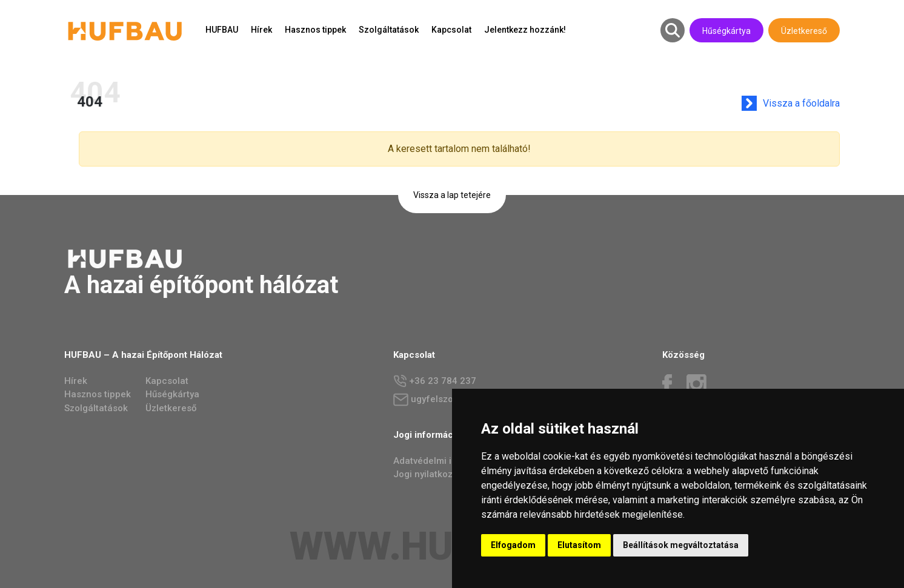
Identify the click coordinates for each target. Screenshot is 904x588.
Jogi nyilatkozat (427, 474)
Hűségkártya (726, 31)
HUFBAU (222, 30)
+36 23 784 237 (435, 381)
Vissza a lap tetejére (452, 195)
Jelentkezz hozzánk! (525, 30)
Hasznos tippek (315, 30)
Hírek (261, 30)
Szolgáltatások (389, 30)
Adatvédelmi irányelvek (443, 461)
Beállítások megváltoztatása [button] (681, 545)
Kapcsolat (451, 30)
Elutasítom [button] (579, 545)
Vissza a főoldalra (806, 103)
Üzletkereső (804, 31)
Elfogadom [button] (513, 545)
